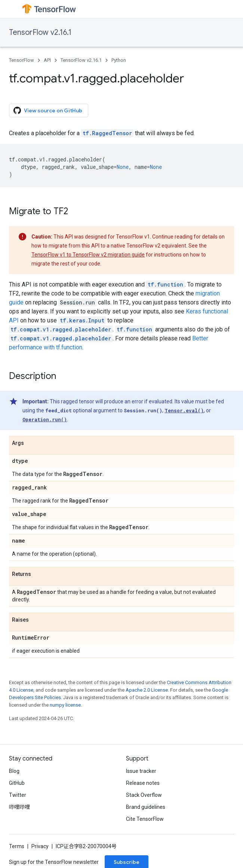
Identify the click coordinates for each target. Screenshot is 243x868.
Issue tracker (141, 771)
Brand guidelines (146, 807)
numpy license (65, 705)
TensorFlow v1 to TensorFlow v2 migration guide (88, 255)
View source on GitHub (48, 110)
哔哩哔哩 (19, 807)
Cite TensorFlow (145, 819)
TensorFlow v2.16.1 (40, 32)
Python (119, 60)
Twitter (18, 795)
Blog (14, 771)
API (47, 60)
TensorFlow (21, 60)
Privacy (40, 846)
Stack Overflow (144, 795)
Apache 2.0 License (147, 690)
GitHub (17, 783)
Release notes (143, 783)
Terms (17, 846)
